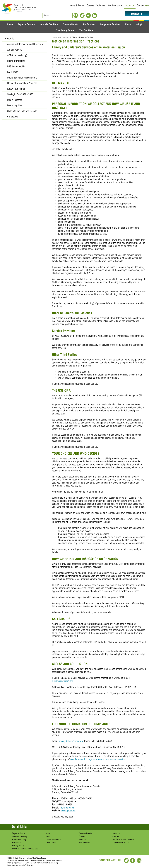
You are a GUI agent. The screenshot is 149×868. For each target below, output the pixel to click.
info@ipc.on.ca (67, 808)
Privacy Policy (18, 845)
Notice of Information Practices (22, 83)
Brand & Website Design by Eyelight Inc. (20, 865)
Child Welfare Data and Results (22, 111)
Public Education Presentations (22, 78)
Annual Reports (15, 50)
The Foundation (86, 842)
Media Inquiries (15, 105)
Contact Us (13, 117)
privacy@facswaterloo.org (71, 741)
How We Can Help (49, 24)
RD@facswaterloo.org (62, 681)
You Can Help (86, 30)
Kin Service (17, 842)
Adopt (139, 24)
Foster (128, 24)
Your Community (19, 839)
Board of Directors (16, 61)
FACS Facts (13, 72)
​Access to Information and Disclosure (25, 44)
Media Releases (15, 100)
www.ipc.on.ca (68, 811)
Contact (140, 5)
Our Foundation (116, 5)
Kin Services (89, 24)
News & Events (77, 5)
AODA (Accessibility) (17, 55)
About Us (130, 5)
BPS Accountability (16, 66)
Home (10, 24)
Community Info (70, 24)
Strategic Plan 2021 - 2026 (20, 94)
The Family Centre (65, 30)
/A (148, 6)
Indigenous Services (110, 24)
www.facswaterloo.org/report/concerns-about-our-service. (98, 759)
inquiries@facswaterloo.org (49, 863)
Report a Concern (26, 24)
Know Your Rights (16, 89)
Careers (90, 5)
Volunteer (101, 5)
